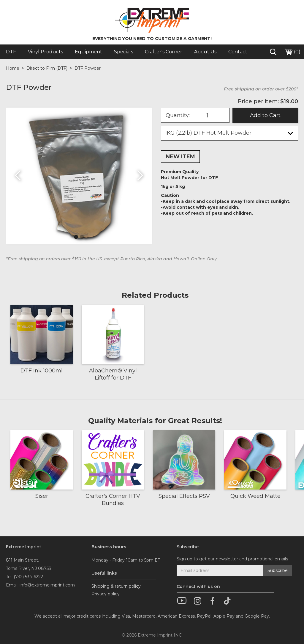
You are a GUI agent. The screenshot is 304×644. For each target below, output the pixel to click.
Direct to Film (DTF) (47, 68)
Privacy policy (106, 594)
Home (13, 68)
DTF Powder (88, 68)
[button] (18, 176)
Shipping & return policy (116, 586)
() (292, 52)
